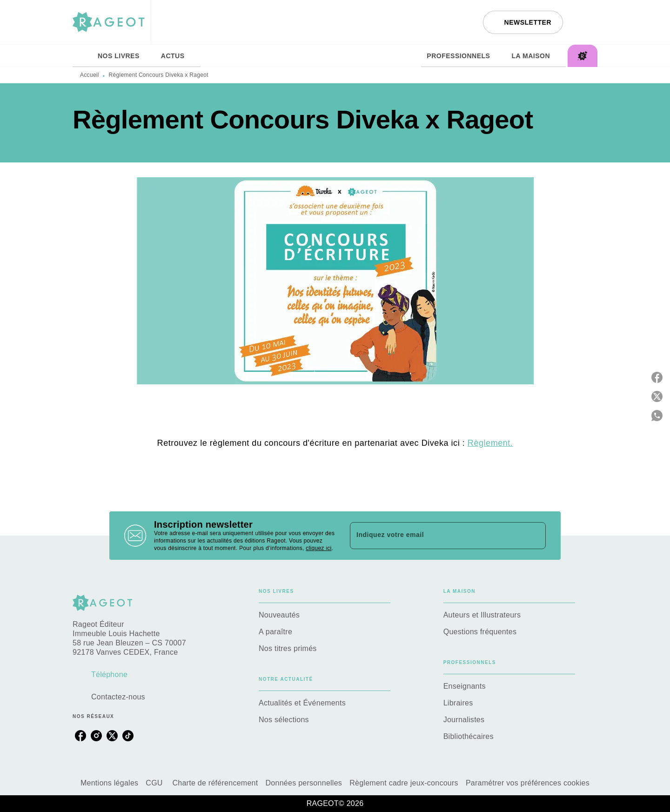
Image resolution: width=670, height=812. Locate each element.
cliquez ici (318, 548)
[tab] (82, 56)
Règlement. (490, 443)
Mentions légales (109, 783)
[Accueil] (112, 22)
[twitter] (112, 736)
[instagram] (96, 736)
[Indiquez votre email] (436, 536)
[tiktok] (128, 736)
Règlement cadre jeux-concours (404, 783)
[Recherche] (586, 22)
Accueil (90, 75)
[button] (523, 22)
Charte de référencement (215, 783)
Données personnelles (304, 783)
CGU (155, 783)
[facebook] (80, 736)
